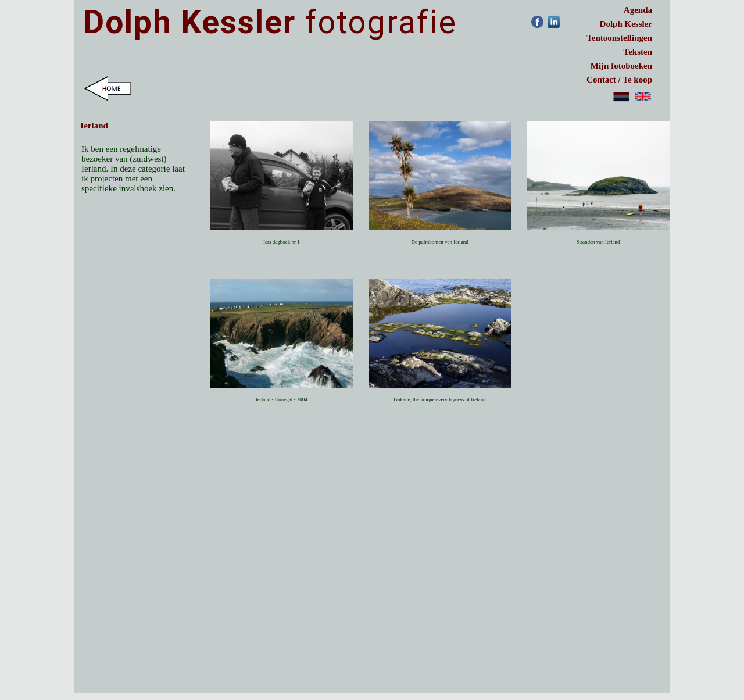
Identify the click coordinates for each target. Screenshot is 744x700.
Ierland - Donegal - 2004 (282, 399)
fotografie (270, 22)
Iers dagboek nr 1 (282, 242)
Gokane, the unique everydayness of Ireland (439, 399)
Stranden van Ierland (598, 242)
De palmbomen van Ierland (440, 242)
